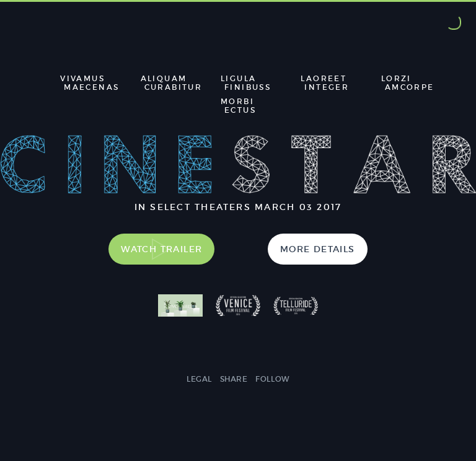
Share (234, 379)
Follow (272, 379)
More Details (318, 249)
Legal (199, 379)
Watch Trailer (161, 249)
